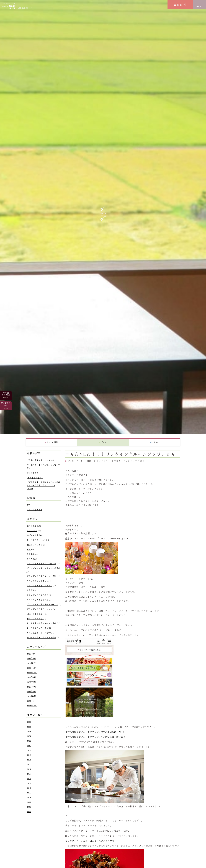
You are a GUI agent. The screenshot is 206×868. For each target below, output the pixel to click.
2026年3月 (31, 654)
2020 (29, 750)
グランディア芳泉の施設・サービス (42, 604)
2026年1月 (31, 663)
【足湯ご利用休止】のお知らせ (40, 460)
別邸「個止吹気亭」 (36, 614)
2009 (29, 802)
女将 (29, 505)
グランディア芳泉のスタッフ (39, 609)
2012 (29, 788)
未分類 (30, 590)
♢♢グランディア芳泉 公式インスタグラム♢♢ (90, 841)
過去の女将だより (35, 545)
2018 (29, 760)
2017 (29, 764)
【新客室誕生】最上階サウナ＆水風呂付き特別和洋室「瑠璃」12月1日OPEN (43, 485)
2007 (29, 811)
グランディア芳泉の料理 (38, 600)
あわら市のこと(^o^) (36, 540)
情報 (29, 549)
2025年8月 (31, 682)
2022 (29, 741)
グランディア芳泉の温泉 (38, 595)
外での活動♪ (33, 535)
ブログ (30, 559)
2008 (29, 807)
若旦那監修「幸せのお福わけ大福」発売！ (43, 467)
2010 (29, 797)
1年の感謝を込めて (35, 478)
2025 (29, 727)
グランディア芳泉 (35, 509)
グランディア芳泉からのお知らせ (41, 563)
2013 (29, 783)
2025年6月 (31, 691)
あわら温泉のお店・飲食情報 (39, 628)
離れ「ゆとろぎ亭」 (36, 619)
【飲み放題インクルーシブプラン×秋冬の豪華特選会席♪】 (95, 732)
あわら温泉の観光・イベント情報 (41, 623)
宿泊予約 (180, 5)
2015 (29, 774)
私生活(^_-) (32, 530)
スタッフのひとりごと (37, 581)
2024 (29, 731)
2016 (29, 769)
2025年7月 (31, 687)
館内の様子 (32, 526)
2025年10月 (32, 673)
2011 (29, 793)
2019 (29, 755)
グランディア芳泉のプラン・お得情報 (43, 568)
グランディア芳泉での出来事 (39, 586)
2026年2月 (31, 658)
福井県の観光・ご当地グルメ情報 (41, 637)
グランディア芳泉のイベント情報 (41, 576)
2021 (29, 745)
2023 (29, 736)
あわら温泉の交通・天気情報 (39, 633)
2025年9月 (31, 677)
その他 (30, 554)
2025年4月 (31, 696)
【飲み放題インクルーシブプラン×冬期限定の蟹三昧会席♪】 (96, 737)
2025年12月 (32, 668)
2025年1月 (31, 701)
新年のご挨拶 (33, 473)
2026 (29, 722)
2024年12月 (32, 706)
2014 (29, 778)
